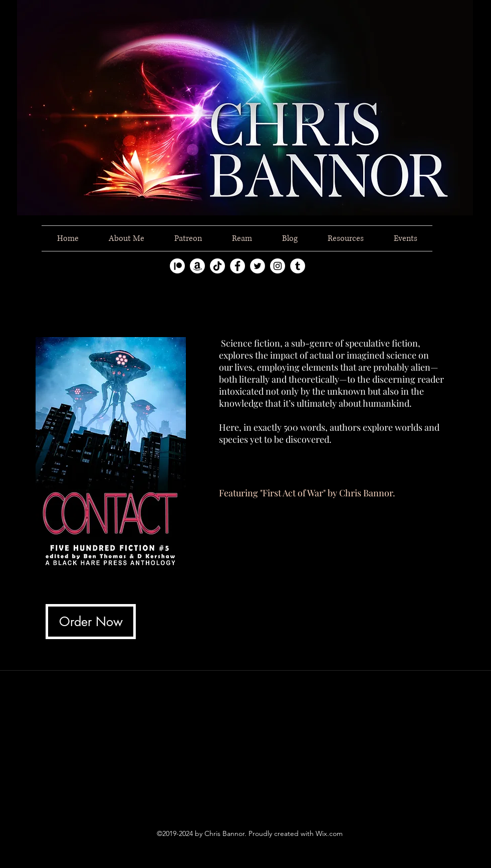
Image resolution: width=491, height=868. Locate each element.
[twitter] (258, 266)
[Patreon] (177, 266)
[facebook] (237, 266)
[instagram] (278, 266)
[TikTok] (217, 266)
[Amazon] (197, 266)
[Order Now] (91, 622)
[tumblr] (298, 266)
